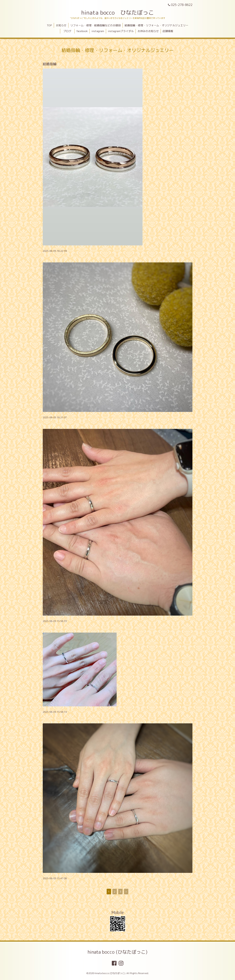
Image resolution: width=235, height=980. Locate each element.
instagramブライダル (121, 31)
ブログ (69, 31)
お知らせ (61, 25)
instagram (98, 31)
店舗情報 (168, 31)
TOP (49, 25)
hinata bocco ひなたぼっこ (118, 13)
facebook (82, 31)
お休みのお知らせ (148, 31)
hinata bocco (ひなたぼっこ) (118, 952)
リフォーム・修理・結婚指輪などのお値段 (96, 25)
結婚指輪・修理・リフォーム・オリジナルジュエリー (156, 25)
